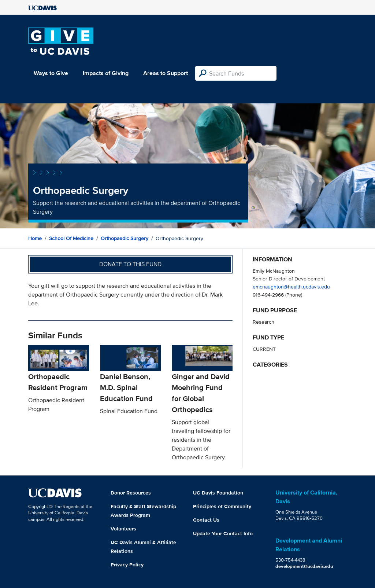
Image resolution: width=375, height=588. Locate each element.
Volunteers (123, 529)
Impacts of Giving (106, 73)
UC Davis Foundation (218, 493)
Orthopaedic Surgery (125, 238)
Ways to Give (51, 73)
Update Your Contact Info (223, 533)
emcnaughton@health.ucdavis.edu (291, 286)
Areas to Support (166, 73)
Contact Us (206, 520)
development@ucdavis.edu (304, 566)
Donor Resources (131, 493)
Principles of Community (222, 506)
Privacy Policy (127, 565)
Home (35, 238)
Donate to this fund (130, 264)
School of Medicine (71, 238)
